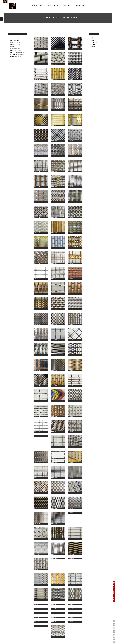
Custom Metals (79, 5)
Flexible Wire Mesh (16, 42)
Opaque (94, 42)
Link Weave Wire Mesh (17, 55)
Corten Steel (66, 5)
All (92, 38)
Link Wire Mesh (15, 48)
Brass (56, 5)
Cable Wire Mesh (16, 57)
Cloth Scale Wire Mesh (18, 52)
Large (93, 47)
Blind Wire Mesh (15, 40)
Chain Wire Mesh (16, 50)
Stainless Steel (37, 5)
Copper (48, 5)
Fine (93, 40)
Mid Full (94, 45)
